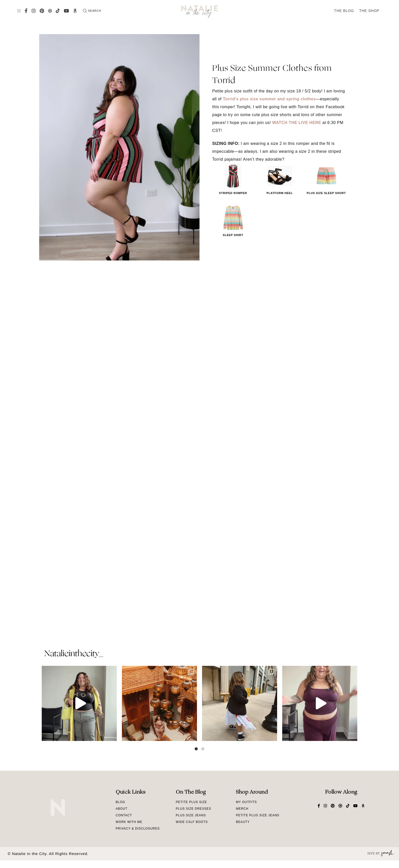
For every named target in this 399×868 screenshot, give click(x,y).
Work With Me (129, 822)
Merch (242, 809)
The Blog (344, 11)
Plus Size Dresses (194, 809)
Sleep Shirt (233, 235)
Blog (120, 802)
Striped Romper (233, 193)
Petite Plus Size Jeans (258, 815)
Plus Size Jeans (191, 815)
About (122, 809)
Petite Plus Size (191, 802)
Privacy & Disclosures (138, 829)
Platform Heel (280, 193)
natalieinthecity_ (74, 654)
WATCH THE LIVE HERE (297, 123)
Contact (124, 815)
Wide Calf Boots (192, 822)
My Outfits (246, 802)
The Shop (369, 11)
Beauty (243, 822)
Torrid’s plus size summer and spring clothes (269, 99)
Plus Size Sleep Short (326, 193)
